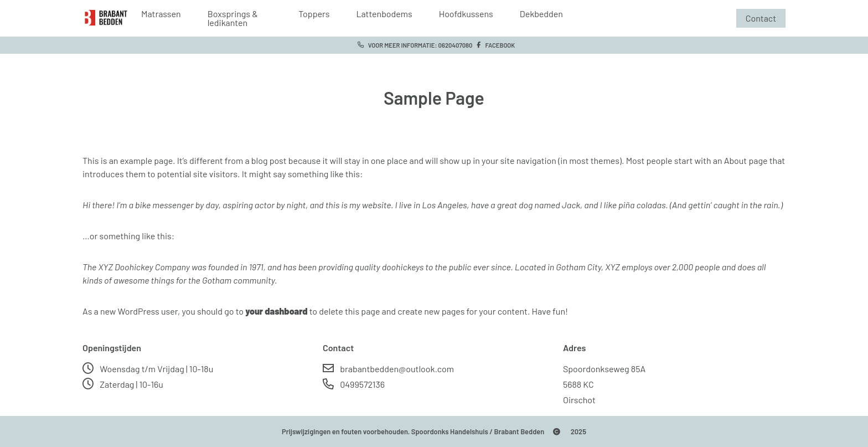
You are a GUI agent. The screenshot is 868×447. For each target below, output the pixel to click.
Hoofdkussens (466, 14)
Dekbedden (541, 14)
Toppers (314, 14)
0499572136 (354, 384)
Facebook (494, 45)
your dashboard (276, 311)
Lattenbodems (384, 14)
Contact (761, 18)
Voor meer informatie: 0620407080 (413, 45)
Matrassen (161, 14)
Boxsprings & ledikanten (233, 18)
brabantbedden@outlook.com (388, 368)
